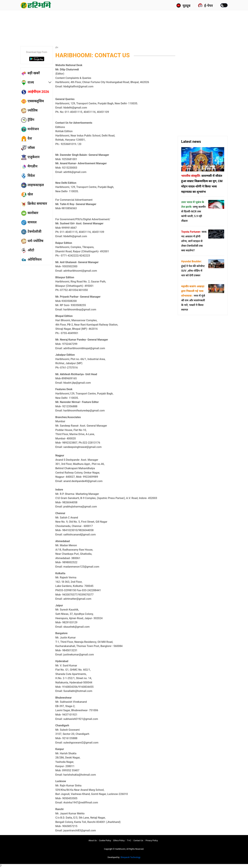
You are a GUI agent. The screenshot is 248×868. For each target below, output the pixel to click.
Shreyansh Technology (130, 857)
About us (93, 841)
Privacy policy (152, 841)
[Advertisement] (124, 21)
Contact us (138, 841)
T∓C (129, 841)
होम (57, 48)
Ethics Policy (119, 841)
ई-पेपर (205, 5)
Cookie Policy (105, 841)
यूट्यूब (183, 5)
